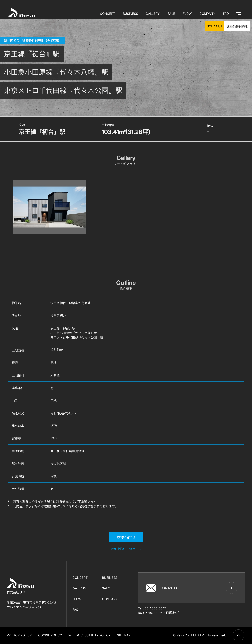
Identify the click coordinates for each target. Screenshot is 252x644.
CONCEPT (108, 14)
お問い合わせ (126, 537)
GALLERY (153, 14)
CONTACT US (163, 588)
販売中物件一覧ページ (126, 549)
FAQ (226, 14)
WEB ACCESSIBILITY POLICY (89, 635)
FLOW (187, 14)
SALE (171, 14)
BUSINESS (130, 14)
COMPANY (207, 14)
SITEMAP (124, 635)
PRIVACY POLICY (19, 635)
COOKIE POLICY (50, 635)
